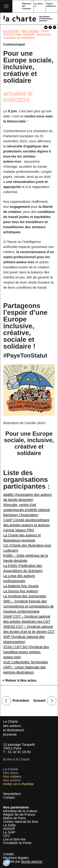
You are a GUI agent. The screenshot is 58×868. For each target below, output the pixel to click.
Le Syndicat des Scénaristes (25, 596)
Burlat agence (32, 861)
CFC (7, 836)
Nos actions (12, 780)
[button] (6, 863)
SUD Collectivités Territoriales (26, 662)
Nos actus (30, 31)
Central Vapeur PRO (19, 530)
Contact (9, 797)
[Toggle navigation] (6, 6)
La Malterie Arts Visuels (21, 586)
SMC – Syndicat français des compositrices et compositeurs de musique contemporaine (28, 606)
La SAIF (9, 832)
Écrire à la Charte (16, 759)
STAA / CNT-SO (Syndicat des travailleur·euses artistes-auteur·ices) (26, 652)
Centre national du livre (21, 822)
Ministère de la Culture (20, 811)
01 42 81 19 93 (19, 752)
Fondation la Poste (17, 843)
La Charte (11, 31)
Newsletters (12, 794)
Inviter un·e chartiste (18, 784)
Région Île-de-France (19, 815)
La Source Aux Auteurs (21, 591)
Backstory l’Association (21, 515)
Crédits (9, 854)
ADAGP (9, 829)
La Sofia (9, 825)
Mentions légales (16, 858)
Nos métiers (12, 777)
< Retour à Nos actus (19, 680)
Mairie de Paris (14, 818)
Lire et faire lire (14, 839)
